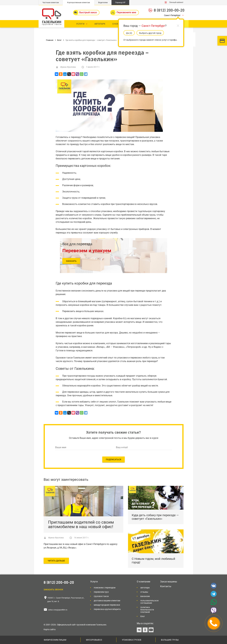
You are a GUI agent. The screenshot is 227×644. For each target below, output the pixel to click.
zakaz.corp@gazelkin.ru (58, 610)
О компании (143, 582)
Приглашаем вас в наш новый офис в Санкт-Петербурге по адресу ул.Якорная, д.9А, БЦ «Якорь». (81, 546)
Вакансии (145, 596)
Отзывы (144, 592)
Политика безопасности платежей (147, 610)
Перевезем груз (101, 592)
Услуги (94, 582)
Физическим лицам (55, 640)
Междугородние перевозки (107, 605)
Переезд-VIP (120, 3)
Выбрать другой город (150, 33)
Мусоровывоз (94, 640)
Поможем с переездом (105, 588)
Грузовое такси (101, 596)
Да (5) (129, 33)
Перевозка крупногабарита (107, 609)
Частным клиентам (51, 3)
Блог (143, 616)
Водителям (103, 3)
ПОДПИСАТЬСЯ (113, 459)
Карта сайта (50, 629)
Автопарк (145, 588)
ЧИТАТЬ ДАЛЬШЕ (56, 561)
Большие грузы (170, 640)
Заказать (71, 261)
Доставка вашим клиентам (107, 601)
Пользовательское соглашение (149, 602)
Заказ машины (169, 582)
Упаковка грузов (132, 640)
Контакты (166, 586)
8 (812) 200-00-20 (169, 10)
